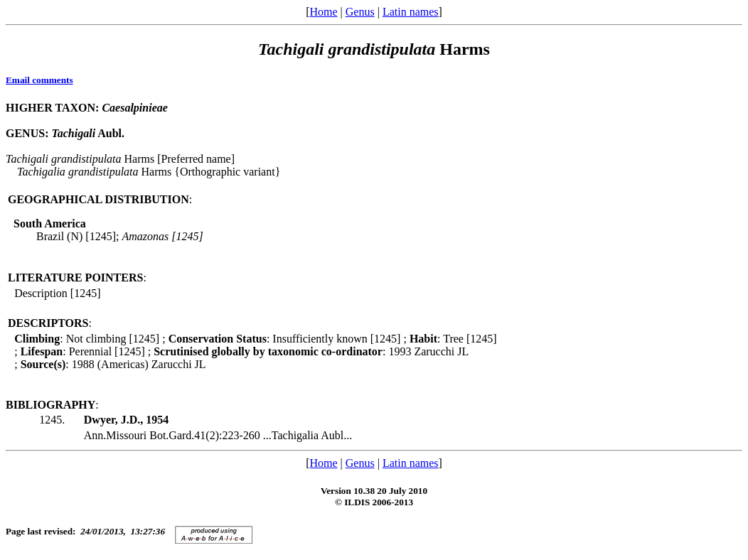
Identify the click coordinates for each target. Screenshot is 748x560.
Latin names (411, 12)
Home (323, 12)
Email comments (39, 80)
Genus (360, 12)
